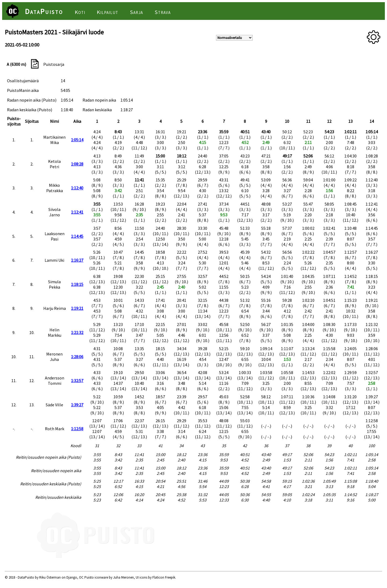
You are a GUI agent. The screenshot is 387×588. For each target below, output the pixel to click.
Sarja (136, 12)
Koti (80, 12)
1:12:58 (77, 429)
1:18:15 (77, 284)
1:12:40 (77, 188)
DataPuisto (44, 11)
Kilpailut (107, 12)
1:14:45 (77, 236)
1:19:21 (77, 308)
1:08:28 (77, 164)
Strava (163, 12)
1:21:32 (77, 332)
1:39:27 (77, 405)
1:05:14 (77, 140)
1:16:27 (77, 260)
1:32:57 (77, 381)
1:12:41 (77, 212)
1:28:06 (77, 357)
